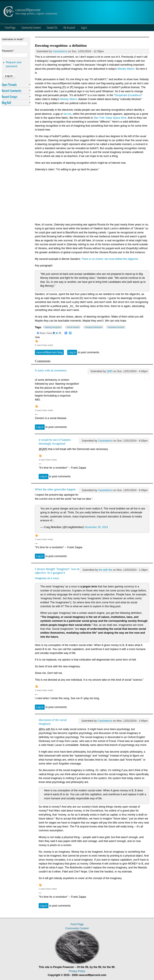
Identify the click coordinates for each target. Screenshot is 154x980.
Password (8, 51)
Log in (84, 27)
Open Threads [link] (9, 85)
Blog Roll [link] (6, 103)
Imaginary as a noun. (47, 578)
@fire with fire (47, 729)
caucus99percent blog (49, 352)
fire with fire (105, 570)
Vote (37, 337)
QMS (110, 371)
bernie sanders (73, 328)
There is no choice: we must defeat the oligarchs (110, 259)
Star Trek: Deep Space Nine (110, 118)
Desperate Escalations (128, 95)
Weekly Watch (126, 69)
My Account (69, 27)
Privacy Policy (77, 971)
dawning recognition (53, 328)
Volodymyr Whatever (94, 328)
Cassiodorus (60, 51)
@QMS (43, 449)
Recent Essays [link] (10, 97)
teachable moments (116, 328)
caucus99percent (28, 10)
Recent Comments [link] (12, 91)
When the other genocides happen (55, 489)
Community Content (31, 27)
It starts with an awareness (51, 370)
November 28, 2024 (96, 527)
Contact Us (52, 27)
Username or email (13, 39)
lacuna (68, 114)
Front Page (10, 27)
